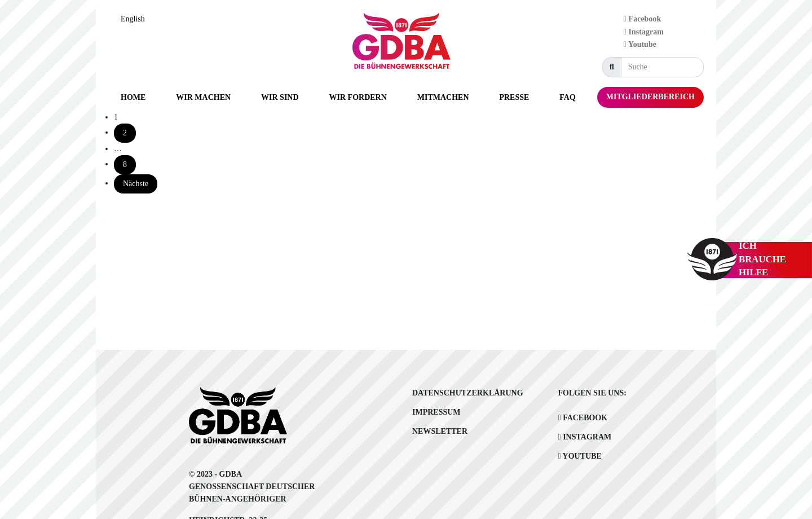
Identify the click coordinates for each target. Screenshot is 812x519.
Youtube (640, 44)
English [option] (133, 19)
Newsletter (440, 431)
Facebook (642, 19)
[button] (203, 97)
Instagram (644, 32)
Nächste (136, 184)
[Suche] (662, 67)
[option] (136, 19)
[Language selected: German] (136, 19)
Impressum (436, 412)
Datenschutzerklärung (468, 393)
